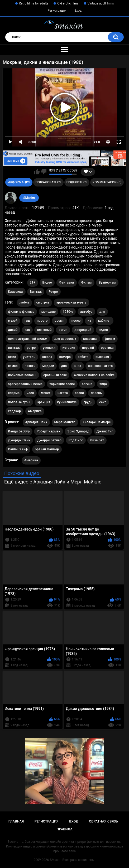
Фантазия (67, 282)
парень (96, 393)
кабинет (104, 321)
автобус (86, 312)
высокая (102, 357)
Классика (16, 292)
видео (103, 330)
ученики (49, 348)
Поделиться (77, 182)
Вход (78, 11)
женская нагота (100, 366)
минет (46, 393)
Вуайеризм (107, 282)
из (89, 321)
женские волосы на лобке (94, 375)
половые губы (19, 402)
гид (27, 321)
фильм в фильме (21, 312)
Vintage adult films (101, 3)
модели (48, 366)
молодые (49, 312)
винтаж (14, 348)
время (59, 321)
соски (79, 393)
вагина (87, 384)
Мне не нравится (44, 172)
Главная (16, 821)
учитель (29, 357)
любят (25, 302)
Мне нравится (37, 172)
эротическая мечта (71, 302)
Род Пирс (76, 440)
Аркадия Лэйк (36, 422)
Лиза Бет (97, 440)
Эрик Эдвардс (78, 431)
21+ (33, 282)
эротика (107, 348)
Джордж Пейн (19, 440)
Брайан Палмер (47, 449)
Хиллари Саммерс (96, 422)
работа (83, 357)
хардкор (15, 411)
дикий (13, 330)
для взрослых (65, 339)
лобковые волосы (22, 375)
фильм (110, 339)
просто (42, 321)
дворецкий (83, 330)
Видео (47, 282)
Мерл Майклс (65, 422)
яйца (103, 384)
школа (47, 357)
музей (13, 321)
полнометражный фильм (28, 339)
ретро (31, 348)
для (102, 312)
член (30, 393)
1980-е (68, 312)
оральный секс (55, 375)
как (27, 330)
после (76, 321)
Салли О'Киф (18, 449)
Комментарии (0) (107, 182)
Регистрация (57, 11)
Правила (64, 829)
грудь (88, 402)
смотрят (43, 302)
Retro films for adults (34, 3)
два (64, 366)
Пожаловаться (48, 182)
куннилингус (67, 402)
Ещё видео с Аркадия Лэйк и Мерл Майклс (53, 482)
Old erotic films (68, 3)
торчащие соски (62, 384)
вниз (78, 366)
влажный (44, 330)
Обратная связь (103, 821)
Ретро (53, 292)
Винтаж (36, 292)
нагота (63, 393)
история (69, 348)
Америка (35, 411)
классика (90, 339)
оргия (63, 330)
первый (88, 348)
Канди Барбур (19, 431)
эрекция (44, 402)
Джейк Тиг (105, 431)
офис (12, 357)
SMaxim (29, 198)
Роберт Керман (49, 431)
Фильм (86, 282)
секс (103, 402)
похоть (30, 366)
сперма (14, 393)
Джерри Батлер (49, 440)
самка (13, 366)
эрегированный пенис (25, 384)
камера (65, 357)
